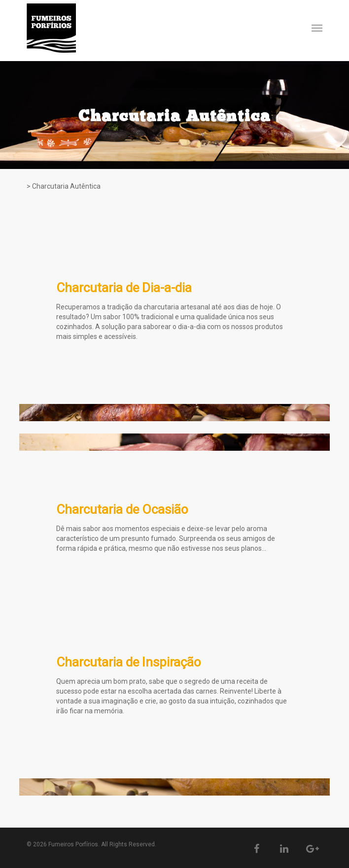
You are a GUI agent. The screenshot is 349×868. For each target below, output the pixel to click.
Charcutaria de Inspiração (129, 662)
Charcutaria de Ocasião (122, 509)
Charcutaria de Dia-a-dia (124, 288)
